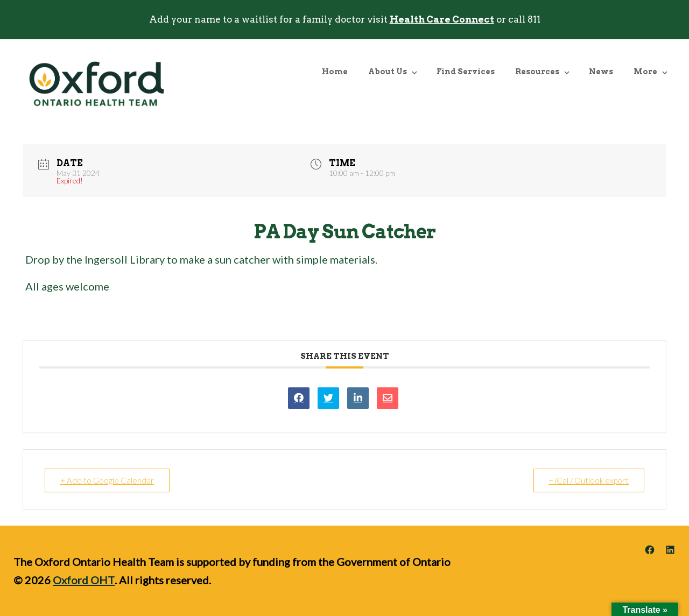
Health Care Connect (442, 19)
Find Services (466, 72)
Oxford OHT (84, 580)
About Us (388, 72)
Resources (537, 72)
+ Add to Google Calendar (107, 480)
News (601, 72)
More (645, 72)
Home (335, 72)
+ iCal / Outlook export (589, 480)
